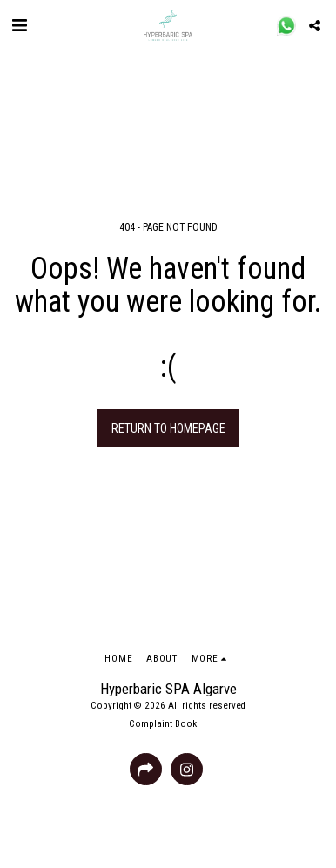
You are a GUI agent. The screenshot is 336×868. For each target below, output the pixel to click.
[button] (19, 25)
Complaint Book (163, 724)
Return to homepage (168, 428)
